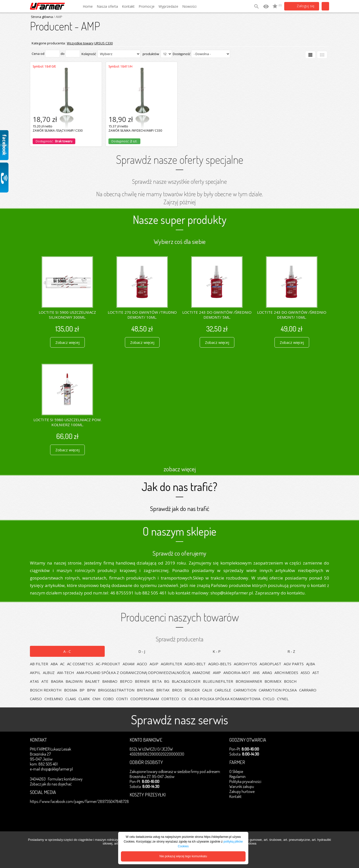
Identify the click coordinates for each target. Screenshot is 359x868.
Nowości (189, 6)
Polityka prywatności (245, 781)
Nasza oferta (107, 6)
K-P (217, 651)
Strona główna (42, 17)
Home (88, 6)
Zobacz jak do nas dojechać (51, 784)
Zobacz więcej (67, 342)
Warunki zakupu (242, 786)
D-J (142, 651)
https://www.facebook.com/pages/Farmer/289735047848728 (79, 801)
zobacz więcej (180, 469)
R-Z (292, 651)
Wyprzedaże (168, 6)
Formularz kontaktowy (65, 779)
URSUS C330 (103, 43)
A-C (67, 651)
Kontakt (128, 6)
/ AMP (58, 17)
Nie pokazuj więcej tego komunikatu (183, 856)
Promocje (147, 6)
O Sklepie (236, 772)
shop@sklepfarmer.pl (57, 769)
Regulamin (237, 776)
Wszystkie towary (80, 43)
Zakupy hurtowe (242, 791)
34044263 (38, 779)
